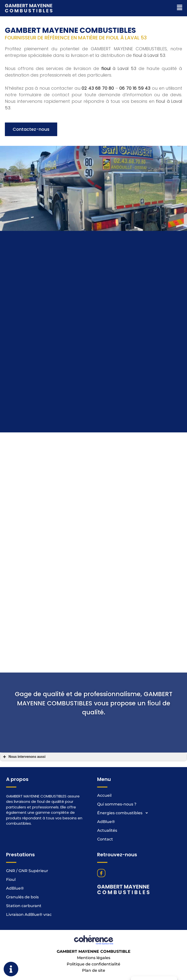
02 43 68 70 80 (98, 156)
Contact (105, 839)
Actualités (107, 830)
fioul (106, 136)
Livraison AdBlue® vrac (29, 914)
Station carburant (24, 906)
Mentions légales (94, 958)
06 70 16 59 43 (135, 156)
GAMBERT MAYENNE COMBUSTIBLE (94, 951)
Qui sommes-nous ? (117, 804)
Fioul (11, 879)
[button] (31, 195)
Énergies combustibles (124, 813)
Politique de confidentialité (93, 964)
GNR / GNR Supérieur (27, 871)
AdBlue (106, 822)
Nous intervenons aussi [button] (24, 757)
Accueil (104, 795)
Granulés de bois (22, 897)
